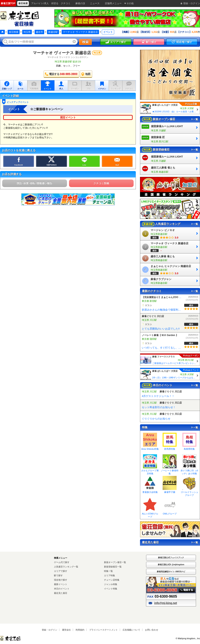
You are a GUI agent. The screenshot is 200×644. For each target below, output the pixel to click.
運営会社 (66, 630)
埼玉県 (27, 32)
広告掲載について (131, 630)
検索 (85, 42)
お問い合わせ (152, 630)
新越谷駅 (53, 32)
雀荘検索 (14, 32)
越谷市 (39, 32)
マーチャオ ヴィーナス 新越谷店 (80, 32)
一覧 (194, 119)
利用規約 (80, 630)
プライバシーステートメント (103, 630)
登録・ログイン (49, 630)
